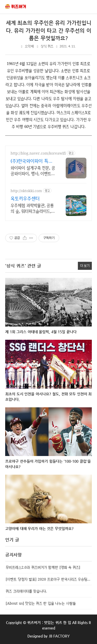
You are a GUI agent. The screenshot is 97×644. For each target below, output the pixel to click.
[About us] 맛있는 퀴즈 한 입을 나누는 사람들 (41, 603)
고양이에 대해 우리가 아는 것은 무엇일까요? (39, 529)
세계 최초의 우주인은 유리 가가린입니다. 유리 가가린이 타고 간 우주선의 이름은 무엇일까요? (49, 31)
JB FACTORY (59, 636)
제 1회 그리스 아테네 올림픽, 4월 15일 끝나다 (41, 332)
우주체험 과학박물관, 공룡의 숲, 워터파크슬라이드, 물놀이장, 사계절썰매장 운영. (32, 208)
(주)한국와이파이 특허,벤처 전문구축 (32, 161)
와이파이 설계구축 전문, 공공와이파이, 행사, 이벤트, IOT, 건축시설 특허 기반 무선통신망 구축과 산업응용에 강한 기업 (33, 171)
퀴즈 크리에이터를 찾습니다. (26, 591)
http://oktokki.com (26, 191)
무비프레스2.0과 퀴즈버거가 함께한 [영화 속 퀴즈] (43, 567)
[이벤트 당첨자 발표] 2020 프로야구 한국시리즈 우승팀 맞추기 (49, 579)
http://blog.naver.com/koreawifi (38, 153)
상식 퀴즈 (47, 46)
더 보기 (85, 266)
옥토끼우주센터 (25, 198)
